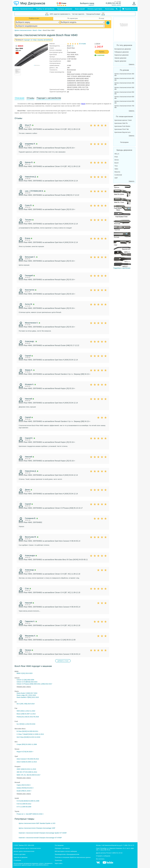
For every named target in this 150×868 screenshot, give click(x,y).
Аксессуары (110, 9)
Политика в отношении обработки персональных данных (73, 857)
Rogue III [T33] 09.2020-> (25, 752)
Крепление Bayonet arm (122, 132)
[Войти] (134, 4)
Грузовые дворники (65, 9)
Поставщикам (59, 845)
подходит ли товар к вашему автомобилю (38, 40)
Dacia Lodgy (21, 695)
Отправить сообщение (103, 856)
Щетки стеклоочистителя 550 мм (124, 93)
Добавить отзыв (63, 661)
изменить (91, 5)
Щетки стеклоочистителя (24, 9)
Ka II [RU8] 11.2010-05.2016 (26, 724)
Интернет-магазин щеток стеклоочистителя (27, 848)
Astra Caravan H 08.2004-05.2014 (28, 759)
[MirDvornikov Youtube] (108, 864)
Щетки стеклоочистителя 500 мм (124, 88)
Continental (118, 175)
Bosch (83, 104)
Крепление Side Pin (121, 123)
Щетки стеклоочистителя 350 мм (124, 75)
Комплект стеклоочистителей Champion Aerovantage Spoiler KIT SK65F (43, 833)
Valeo (116, 169)
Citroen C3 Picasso (23, 684)
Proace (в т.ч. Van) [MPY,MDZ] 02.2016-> (30, 814)
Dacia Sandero (22, 697)
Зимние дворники (120, 58)
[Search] (108, 23)
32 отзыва (82, 44)
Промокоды (58, 860)
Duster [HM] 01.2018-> (24, 791)
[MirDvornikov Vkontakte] (98, 864)
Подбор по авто (34, 18)
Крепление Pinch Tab (122, 129)
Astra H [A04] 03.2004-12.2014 (27, 762)
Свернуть (132, 64)
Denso (117, 160)
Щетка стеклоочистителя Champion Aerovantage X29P (37, 828)
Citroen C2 (20, 680)
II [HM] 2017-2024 (31, 693)
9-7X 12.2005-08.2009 (24, 807)
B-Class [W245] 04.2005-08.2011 (27, 731)
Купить (102, 52)
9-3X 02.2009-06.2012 (24, 804)
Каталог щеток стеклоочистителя (24, 851)
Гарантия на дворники (20, 857)
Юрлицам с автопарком (62, 848)
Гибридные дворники (122, 52)
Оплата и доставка (95, 9)
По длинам (124, 70)
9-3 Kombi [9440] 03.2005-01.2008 (28, 801)
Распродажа (124, 142)
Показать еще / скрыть (24, 687)
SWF (116, 178)
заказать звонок (116, 5)
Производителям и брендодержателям (67, 854)
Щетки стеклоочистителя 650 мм (124, 102)
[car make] (37, 22)
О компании (17, 860)
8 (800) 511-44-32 (113, 3)
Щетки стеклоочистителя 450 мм (124, 84)
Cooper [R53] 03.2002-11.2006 (27, 744)
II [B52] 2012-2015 (33, 697)
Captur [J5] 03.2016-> (24, 785)
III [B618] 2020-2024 (31, 682)
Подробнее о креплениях (122, 227)
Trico (116, 166)
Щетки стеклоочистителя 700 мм (124, 107)
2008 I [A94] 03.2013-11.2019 (26, 769)
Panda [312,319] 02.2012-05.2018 (28, 717)
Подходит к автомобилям (49, 98)
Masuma (117, 172)
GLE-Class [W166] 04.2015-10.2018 (28, 737)
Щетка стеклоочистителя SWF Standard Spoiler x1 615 (37, 823)
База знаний (80, 9)
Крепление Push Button (122, 126)
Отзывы (30, 98)
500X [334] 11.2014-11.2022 (26, 711)
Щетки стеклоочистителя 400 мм (124, 79)
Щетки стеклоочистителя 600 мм (124, 97)
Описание (20, 98)
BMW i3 (19, 673)
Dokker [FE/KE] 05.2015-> (25, 788)
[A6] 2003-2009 (29, 680)
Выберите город (87, 3)
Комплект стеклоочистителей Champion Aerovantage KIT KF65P (40, 838)
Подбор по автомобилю (45, 9)
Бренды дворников (124, 150)
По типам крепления (124, 117)
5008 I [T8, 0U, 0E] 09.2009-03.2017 (28, 775)
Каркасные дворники (122, 55)
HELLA (117, 154)
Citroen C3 (20, 682)
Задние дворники (120, 61)
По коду (102, 18)
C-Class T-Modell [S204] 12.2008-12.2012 (30, 734)
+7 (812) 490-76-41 (104, 850)
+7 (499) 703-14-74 (128, 845)
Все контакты (100, 859)
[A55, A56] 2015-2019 (27, 704)
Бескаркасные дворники (123, 49)
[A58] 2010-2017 (47, 684)
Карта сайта (59, 863)
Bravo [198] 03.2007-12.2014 (26, 714)
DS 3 (18, 704)
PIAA (116, 157)
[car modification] (60, 26)
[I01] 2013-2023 (27, 673)
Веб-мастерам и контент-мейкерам (66, 851)
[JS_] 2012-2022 (31, 695)
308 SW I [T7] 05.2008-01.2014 (27, 772)
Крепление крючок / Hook (123, 120)
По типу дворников (124, 45)
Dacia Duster (21, 693)
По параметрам (73, 18)
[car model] (83, 22)
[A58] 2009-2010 (35, 684)
